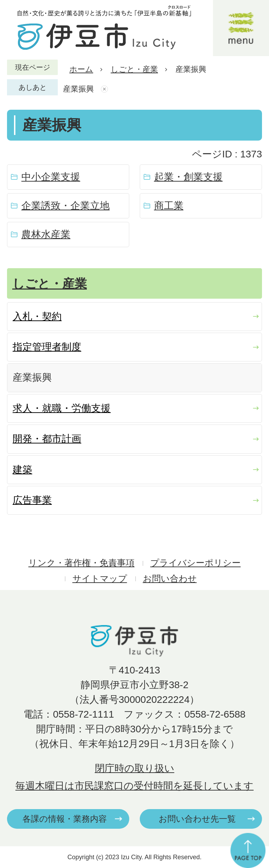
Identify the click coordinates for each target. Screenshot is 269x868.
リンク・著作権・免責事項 (81, 563)
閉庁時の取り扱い (135, 768)
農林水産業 (46, 234)
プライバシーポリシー (195, 563)
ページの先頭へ (248, 850)
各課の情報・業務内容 (65, 819)
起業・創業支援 (188, 177)
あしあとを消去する (105, 89)
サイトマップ (100, 579)
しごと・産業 (134, 69)
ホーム (81, 69)
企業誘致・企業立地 (65, 206)
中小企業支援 (51, 177)
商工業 (169, 206)
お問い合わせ (170, 579)
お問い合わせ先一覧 (197, 819)
